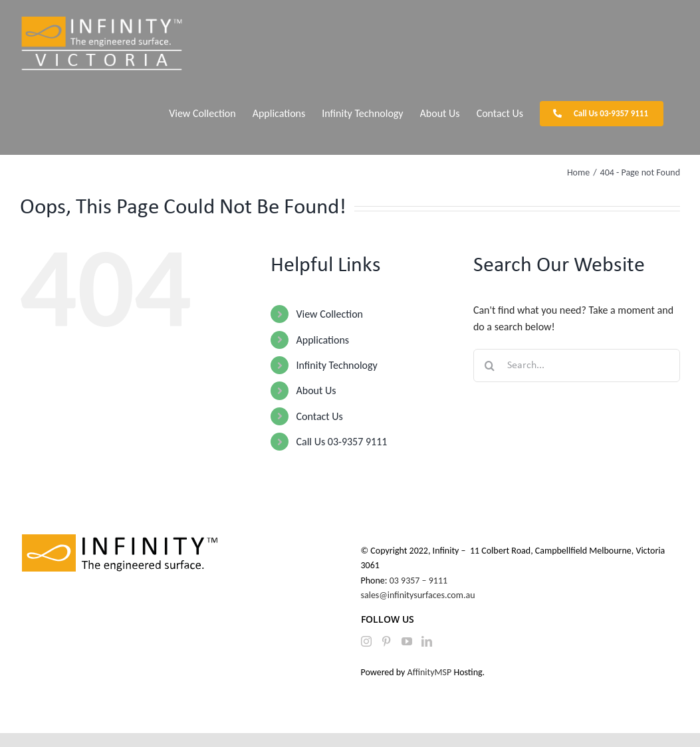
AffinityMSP (430, 672)
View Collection (329, 314)
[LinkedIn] (427, 641)
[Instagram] (366, 641)
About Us (316, 390)
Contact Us (319, 416)
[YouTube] (407, 641)
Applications (322, 340)
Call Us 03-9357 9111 (341, 442)
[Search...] (577, 366)
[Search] (490, 366)
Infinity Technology (336, 365)
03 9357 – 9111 (420, 581)
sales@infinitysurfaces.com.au (418, 595)
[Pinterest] (386, 641)
